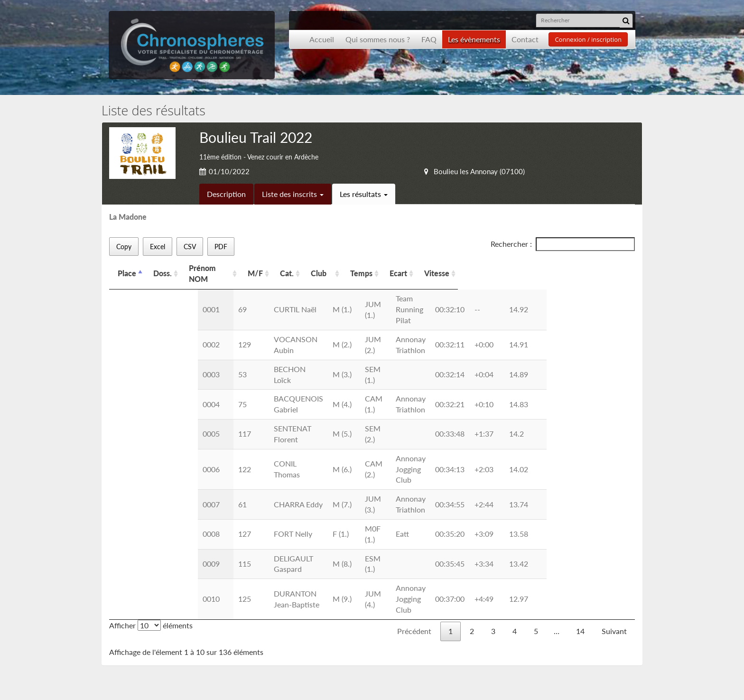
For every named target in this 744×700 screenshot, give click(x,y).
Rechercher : (563, 244)
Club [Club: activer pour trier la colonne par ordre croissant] (380, 268)
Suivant (614, 479)
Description (226, 194)
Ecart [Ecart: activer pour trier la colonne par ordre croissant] (513, 268)
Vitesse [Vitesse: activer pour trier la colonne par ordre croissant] (551, 268)
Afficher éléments (151, 473)
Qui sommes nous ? (378, 39)
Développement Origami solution (143, 683)
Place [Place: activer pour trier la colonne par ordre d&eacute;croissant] (127, 268)
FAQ (429, 39)
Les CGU (251, 626)
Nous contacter (262, 615)
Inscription (254, 604)
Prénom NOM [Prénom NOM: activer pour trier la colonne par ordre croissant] (213, 268)
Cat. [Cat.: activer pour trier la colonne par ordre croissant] (338, 268)
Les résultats (364, 194)
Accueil (322, 39)
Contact (525, 39)
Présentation (142, 615)
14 (580, 479)
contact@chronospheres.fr (568, 652)
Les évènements (474, 39)
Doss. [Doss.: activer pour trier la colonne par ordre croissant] (163, 268)
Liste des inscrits (293, 194)
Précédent (414, 479)
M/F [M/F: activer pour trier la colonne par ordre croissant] (306, 268)
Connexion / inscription (588, 39)
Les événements (147, 626)
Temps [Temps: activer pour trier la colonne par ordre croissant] (476, 268)
